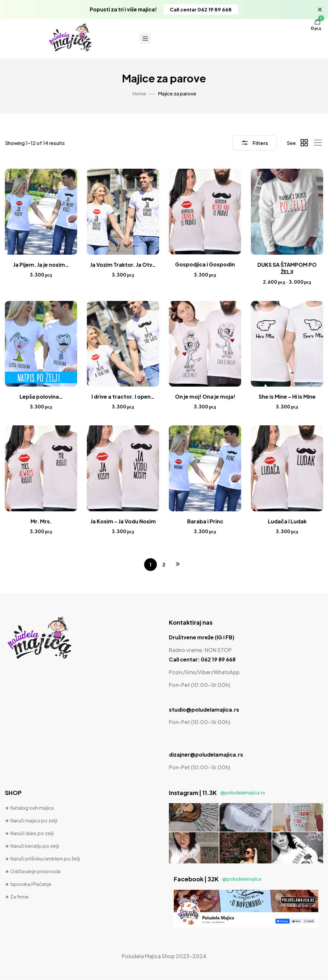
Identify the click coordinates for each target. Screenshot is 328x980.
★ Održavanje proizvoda (33, 872)
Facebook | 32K (218, 880)
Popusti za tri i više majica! (123, 9)
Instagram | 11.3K (217, 793)
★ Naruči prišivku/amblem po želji (42, 859)
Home (139, 93)
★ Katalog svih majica (29, 808)
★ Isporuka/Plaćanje (28, 884)
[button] (202, 9)
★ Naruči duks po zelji (29, 834)
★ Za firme (17, 897)
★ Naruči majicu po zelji (31, 821)
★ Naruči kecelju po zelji (32, 846)
